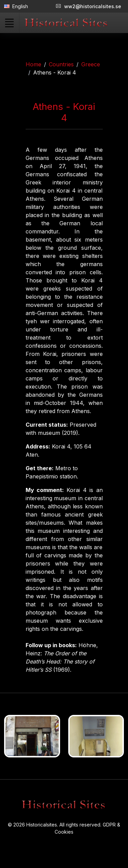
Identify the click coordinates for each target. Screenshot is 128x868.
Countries (61, 64)
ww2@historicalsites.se (89, 6)
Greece (91, 64)
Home (33, 64)
